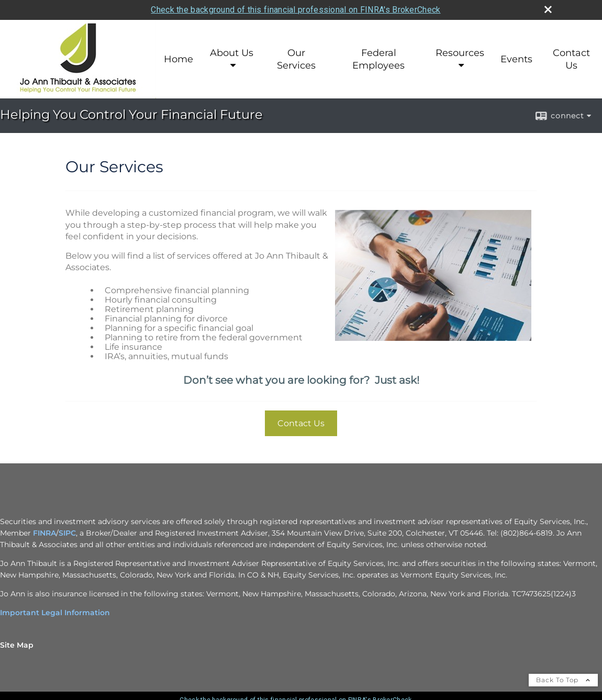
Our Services (296, 59)
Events (516, 59)
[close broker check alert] (548, 9)
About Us (232, 53)
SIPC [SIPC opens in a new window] (67, 533)
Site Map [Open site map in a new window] (17, 645)
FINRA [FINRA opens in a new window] (44, 533)
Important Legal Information (55, 613)
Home (179, 59)
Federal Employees (378, 59)
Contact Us (571, 59)
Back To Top (563, 680)
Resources (460, 53)
